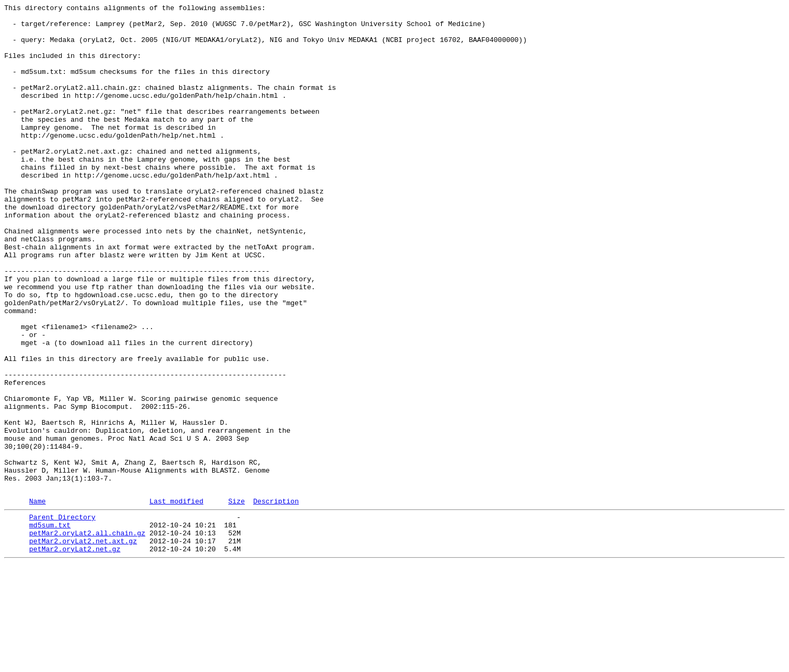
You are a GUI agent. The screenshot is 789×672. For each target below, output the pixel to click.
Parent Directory (62, 617)
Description (276, 600)
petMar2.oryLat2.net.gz (75, 656)
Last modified (176, 600)
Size (236, 600)
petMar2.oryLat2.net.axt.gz (83, 646)
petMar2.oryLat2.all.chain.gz (87, 636)
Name (37, 600)
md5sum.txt (50, 627)
